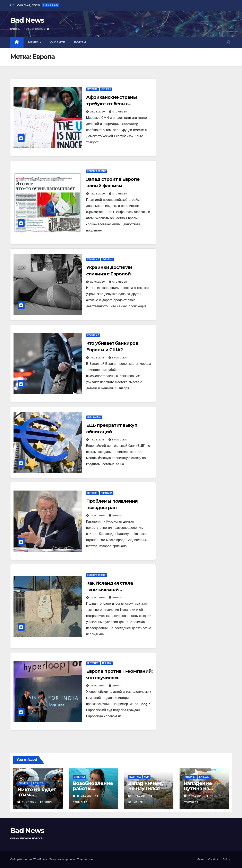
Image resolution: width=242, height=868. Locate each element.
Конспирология (97, 171)
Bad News (27, 20)
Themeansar (85, 859)
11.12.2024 (139, 796)
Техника (107, 663)
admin (115, 515)
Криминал (93, 259)
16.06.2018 (98, 358)
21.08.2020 (98, 112)
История (92, 89)
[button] (228, 42)
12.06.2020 (98, 194)
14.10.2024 (195, 796)
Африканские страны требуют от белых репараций (111, 104)
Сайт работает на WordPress (29, 859)
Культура (38, 783)
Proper (47, 802)
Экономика (94, 417)
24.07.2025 (29, 802)
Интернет (93, 663)
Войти (80, 42)
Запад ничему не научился (146, 786)
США (147, 777)
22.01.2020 (98, 282)
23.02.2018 (98, 515)
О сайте (58, 42)
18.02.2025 (85, 796)
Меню (34, 42)
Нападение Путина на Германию (198, 788)
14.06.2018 (98, 440)
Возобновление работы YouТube (93, 788)
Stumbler (118, 112)
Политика (107, 493)
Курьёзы (106, 89)
